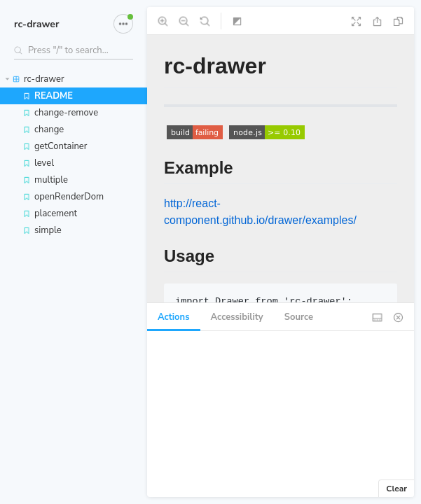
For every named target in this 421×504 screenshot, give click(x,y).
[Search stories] (74, 50)
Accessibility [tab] (237, 317)
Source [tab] (299, 317)
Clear (396, 489)
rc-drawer (36, 24)
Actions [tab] (174, 317)
